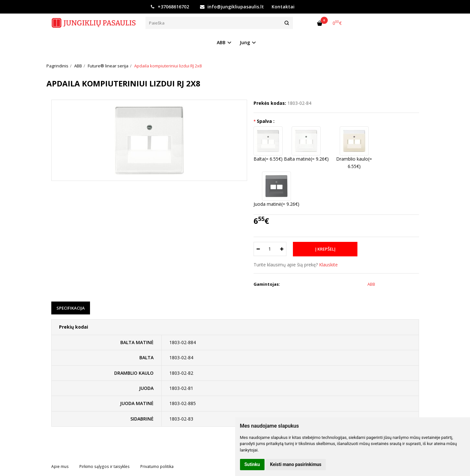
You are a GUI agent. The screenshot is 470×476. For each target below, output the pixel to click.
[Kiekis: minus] (258, 249)
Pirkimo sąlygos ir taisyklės (105, 466)
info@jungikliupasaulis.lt (232, 7)
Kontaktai (283, 7)
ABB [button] (221, 42)
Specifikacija (71, 308)
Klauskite (328, 265)
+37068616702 (170, 7)
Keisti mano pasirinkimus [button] (296, 464)
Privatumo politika (157, 466)
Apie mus (60, 466)
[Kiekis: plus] (282, 249)
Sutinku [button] (252, 464)
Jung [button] (245, 42)
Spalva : (266, 121)
